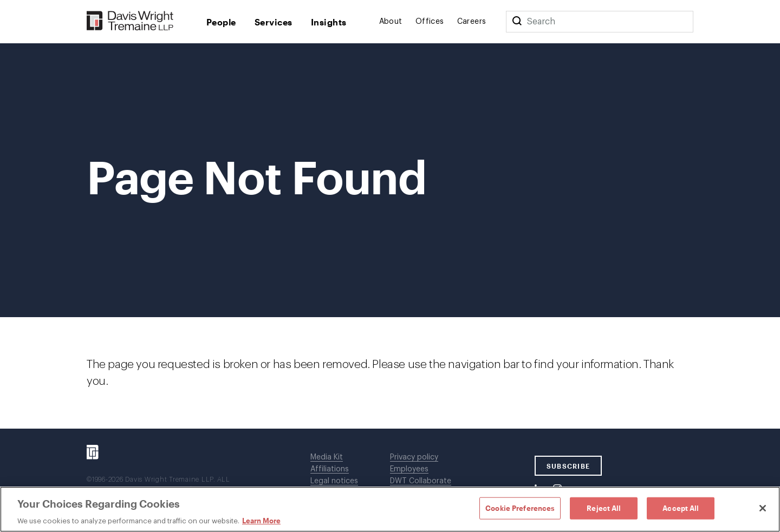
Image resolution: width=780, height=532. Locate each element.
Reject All (604, 508)
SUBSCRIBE (568, 466)
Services (274, 22)
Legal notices (334, 481)
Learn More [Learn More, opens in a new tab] (261, 521)
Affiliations (330, 469)
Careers (472, 22)
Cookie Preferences (520, 508)
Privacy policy (414, 457)
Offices (430, 22)
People (221, 22)
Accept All (681, 508)
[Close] (763, 508)
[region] (390, 509)
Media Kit (327, 457)
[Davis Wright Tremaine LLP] (130, 21)
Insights (329, 22)
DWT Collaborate (421, 481)
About (391, 22)
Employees (409, 469)
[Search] (517, 22)
